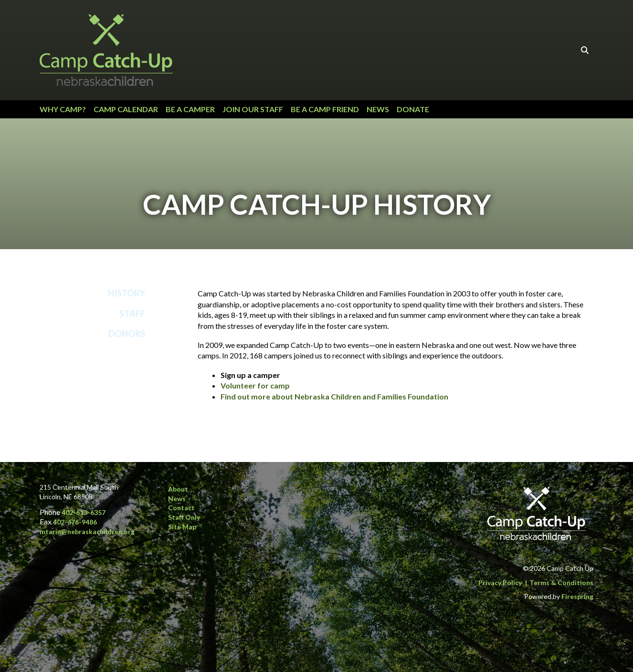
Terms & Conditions (561, 583)
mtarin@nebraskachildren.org (87, 531)
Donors (127, 334)
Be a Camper (190, 109)
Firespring (577, 596)
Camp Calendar (126, 109)
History (127, 293)
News (378, 109)
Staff (132, 314)
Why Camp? (63, 109)
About (178, 489)
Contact (181, 508)
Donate (413, 109)
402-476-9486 (75, 522)
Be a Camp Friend (325, 109)
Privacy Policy (500, 583)
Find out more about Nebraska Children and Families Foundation (334, 396)
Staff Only (184, 517)
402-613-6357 (84, 512)
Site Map (182, 527)
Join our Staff (253, 109)
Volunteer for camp (255, 385)
